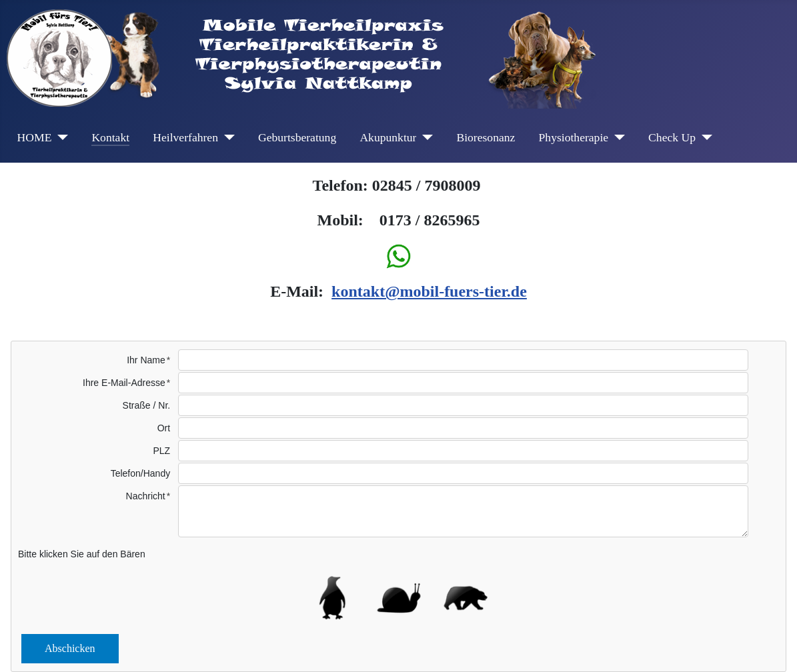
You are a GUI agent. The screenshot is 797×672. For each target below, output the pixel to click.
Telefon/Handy (141, 473)
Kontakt (110, 137)
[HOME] (60, 137)
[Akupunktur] (425, 137)
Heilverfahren (185, 137)
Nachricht (146, 496)
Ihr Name (146, 360)
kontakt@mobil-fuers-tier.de (429, 291)
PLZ (162, 451)
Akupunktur (388, 137)
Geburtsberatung (297, 137)
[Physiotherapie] (617, 137)
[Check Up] (704, 137)
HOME (35, 137)
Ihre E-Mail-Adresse (124, 383)
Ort (164, 428)
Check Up (672, 137)
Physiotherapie (574, 137)
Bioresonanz (486, 137)
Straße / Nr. (147, 405)
